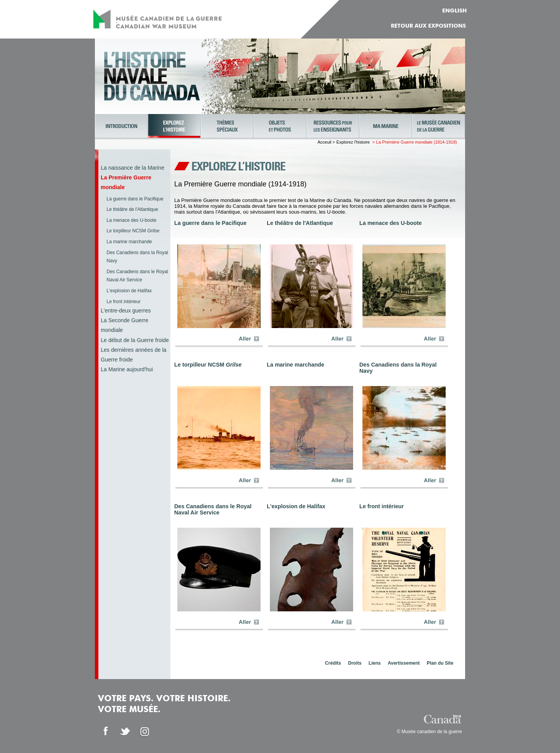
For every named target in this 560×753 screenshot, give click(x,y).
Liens (375, 663)
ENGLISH (454, 11)
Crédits (333, 663)
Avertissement (404, 663)
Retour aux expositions (428, 26)
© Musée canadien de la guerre (429, 732)
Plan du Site (440, 663)
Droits (355, 663)
